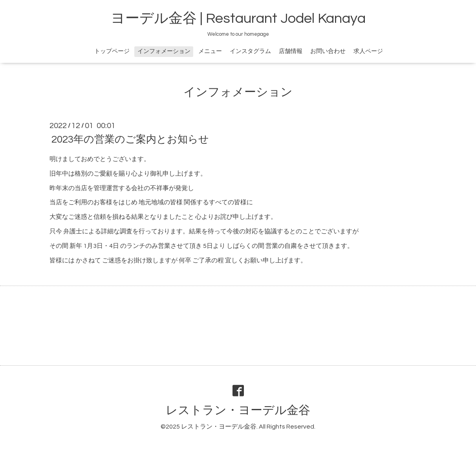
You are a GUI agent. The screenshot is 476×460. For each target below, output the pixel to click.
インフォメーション (164, 51)
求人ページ (368, 51)
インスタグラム (250, 51)
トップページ (112, 51)
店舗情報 (291, 51)
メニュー (210, 51)
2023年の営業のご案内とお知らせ (130, 139)
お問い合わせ (328, 51)
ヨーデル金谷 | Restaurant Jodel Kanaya (238, 18)
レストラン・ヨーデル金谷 (238, 410)
